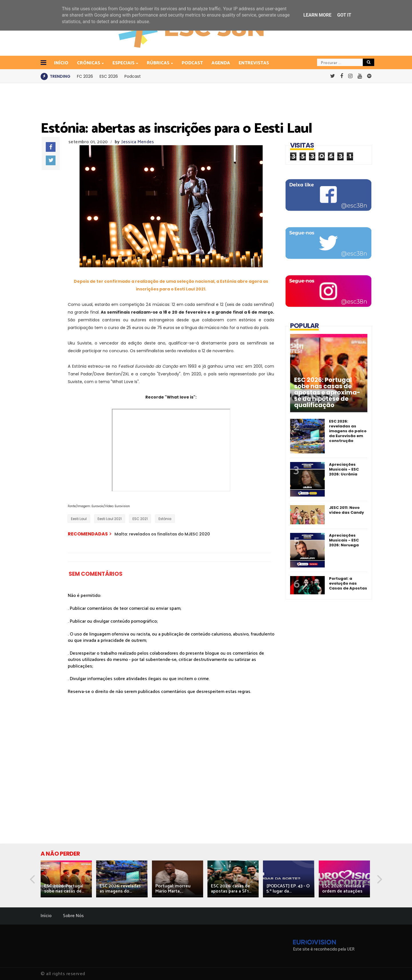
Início (46, 916)
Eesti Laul (79, 519)
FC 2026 (85, 76)
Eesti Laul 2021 (110, 519)
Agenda (221, 63)
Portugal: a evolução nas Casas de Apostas (348, 583)
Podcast (192, 63)
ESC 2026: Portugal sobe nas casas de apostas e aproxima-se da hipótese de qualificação (327, 393)
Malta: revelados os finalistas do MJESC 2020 (162, 534)
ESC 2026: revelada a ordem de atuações (343, 889)
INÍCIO (61, 63)
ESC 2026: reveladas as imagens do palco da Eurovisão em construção (348, 431)
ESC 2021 (140, 519)
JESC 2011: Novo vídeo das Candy (346, 510)
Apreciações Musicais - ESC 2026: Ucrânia (344, 469)
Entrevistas (254, 63)
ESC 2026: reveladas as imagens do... (120, 889)
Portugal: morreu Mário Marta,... (173, 889)
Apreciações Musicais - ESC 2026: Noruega (344, 540)
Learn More (317, 15)
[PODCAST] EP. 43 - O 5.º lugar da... (288, 889)
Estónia (165, 519)
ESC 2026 (109, 76)
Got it (344, 15)
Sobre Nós (73, 916)
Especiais (124, 63)
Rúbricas (159, 63)
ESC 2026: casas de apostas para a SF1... (231, 889)
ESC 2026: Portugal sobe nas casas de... (64, 889)
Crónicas (89, 63)
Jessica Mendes (138, 142)
